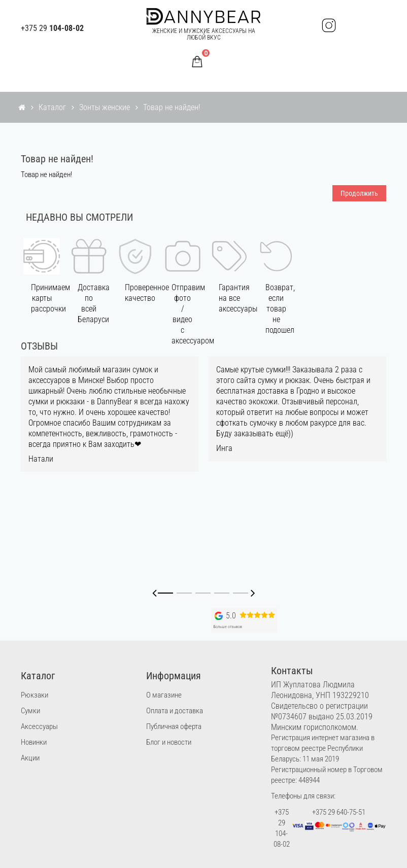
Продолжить (359, 193)
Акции (30, 758)
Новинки (34, 742)
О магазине (164, 695)
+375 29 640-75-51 (339, 812)
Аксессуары (39, 726)
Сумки (30, 711)
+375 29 (52, 28)
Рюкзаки (35, 695)
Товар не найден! (172, 107)
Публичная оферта (174, 726)
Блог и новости (169, 742)
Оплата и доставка (175, 711)
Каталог (52, 107)
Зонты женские (105, 107)
